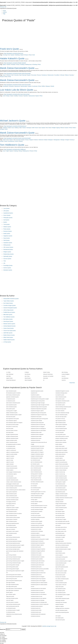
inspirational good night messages (38, 403)
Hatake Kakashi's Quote (12, 58)
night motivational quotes (61, 423)
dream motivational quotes (12, 496)
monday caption (34, 500)
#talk (20, 128)
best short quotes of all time (12, 431)
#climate (62, 75)
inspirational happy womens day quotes (39, 407)
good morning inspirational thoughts (13, 547)
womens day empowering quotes (62, 612)
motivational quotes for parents (37, 590)
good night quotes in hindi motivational (14, 589)
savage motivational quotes (61, 504)
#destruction (51, 75)
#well (4, 140)
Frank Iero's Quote (9, 49)
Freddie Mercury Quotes (9, 312)
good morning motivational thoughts (13, 563)
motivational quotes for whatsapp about (39, 602)
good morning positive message (13, 565)
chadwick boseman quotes (12, 466)
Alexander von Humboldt (48, 376)
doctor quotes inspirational (12, 492)
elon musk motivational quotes (12, 498)
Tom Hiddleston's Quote (12, 145)
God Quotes (6, 220)
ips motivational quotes (35, 460)
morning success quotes (36, 515)
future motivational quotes (11, 533)
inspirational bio (34, 393)
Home (4, 11)
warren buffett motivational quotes (62, 599)
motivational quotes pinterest (37, 606)
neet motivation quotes (60, 405)
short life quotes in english (61, 519)
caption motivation (10, 464)
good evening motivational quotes (13, 537)
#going (58, 128)
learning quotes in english (36, 476)
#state (12, 96)
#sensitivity (5, 86)
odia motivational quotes (60, 427)
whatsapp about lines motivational (62, 608)
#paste (12, 55)
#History (21, 141)
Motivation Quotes (8, 270)
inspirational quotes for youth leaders (38, 431)
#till (14, 140)
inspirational (9, 616)
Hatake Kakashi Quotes (9, 340)
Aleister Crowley (47, 372)
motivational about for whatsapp (37, 525)
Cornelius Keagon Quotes (10, 305)
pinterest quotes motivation (61, 442)
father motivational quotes (11, 521)
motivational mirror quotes (36, 553)
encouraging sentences (11, 504)
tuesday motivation (59, 581)
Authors (5, 12)
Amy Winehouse (65, 378)
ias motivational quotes (11, 608)
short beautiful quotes (60, 516)
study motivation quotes (60, 553)
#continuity (35, 86)
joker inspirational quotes (36, 470)
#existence (44, 75)
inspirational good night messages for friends (40, 405)
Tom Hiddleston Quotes (9, 317)
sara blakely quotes (59, 500)
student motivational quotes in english (63, 549)
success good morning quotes (62, 557)
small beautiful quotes (60, 533)
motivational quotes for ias (36, 575)
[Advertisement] (39, 33)
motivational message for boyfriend (38, 549)
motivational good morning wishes (38, 543)
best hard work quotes (11, 417)
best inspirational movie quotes (13, 419)
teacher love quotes (60, 569)
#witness (8, 75)
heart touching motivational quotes (13, 604)
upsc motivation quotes (60, 591)
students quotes (59, 551)
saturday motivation (59, 502)
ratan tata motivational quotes (62, 480)
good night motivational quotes (12, 585)
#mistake (13, 64)
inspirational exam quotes (36, 397)
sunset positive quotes (60, 565)
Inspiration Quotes (8, 243)
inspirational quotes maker (36, 433)
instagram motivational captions (37, 454)
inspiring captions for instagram (37, 452)
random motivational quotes (61, 478)
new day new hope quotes (61, 409)
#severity (16, 75)
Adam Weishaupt (10, 374)
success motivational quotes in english (63, 561)
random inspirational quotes (61, 476)
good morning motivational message (14, 557)
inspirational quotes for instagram (38, 427)
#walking (5, 128)
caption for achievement (11, 450)
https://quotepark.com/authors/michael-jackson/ (15, 126)
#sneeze (21, 96)
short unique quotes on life (61, 531)
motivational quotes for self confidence (39, 594)
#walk (9, 128)
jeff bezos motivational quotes (37, 466)
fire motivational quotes (11, 525)
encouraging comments (11, 502)
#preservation (24, 86)
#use (13, 128)
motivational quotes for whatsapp (38, 600)
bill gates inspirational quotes (12, 434)
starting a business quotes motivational (63, 543)
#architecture (11, 141)
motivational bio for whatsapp (37, 531)
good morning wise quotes (12, 579)
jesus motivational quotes (36, 468)
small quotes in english (60, 537)
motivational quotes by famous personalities (40, 569)
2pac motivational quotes (11, 391)
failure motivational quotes (12, 516)
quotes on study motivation (61, 470)
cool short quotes (10, 476)
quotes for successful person (61, 462)
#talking (17, 128)
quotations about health (60, 460)
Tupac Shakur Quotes (9, 301)
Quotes (5, 222)
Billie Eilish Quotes (8, 315)
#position (26, 96)
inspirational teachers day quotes (38, 446)
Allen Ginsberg (65, 372)
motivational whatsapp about (61, 393)
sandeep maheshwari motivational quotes (64, 498)
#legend (31, 140)
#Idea (74, 128)
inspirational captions (35, 395)
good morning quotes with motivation (14, 575)
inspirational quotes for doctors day (38, 425)
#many (18, 64)
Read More (72, 383)
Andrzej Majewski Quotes (9, 326)
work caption (58, 616)
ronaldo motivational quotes (61, 486)
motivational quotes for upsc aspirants (39, 598)
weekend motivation (60, 604)
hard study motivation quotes (12, 598)
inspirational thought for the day (37, 448)
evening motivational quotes (12, 510)
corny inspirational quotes (11, 478)
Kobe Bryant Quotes (8, 321)
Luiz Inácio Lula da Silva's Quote (17, 90)
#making (22, 64)
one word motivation (60, 433)
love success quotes (35, 490)
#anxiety (71, 75)
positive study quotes (60, 456)
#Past (30, 55)
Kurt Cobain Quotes (8, 303)
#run (9, 55)
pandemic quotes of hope (61, 440)
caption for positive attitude (12, 454)
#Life (34, 55)
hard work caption (10, 600)
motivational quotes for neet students (38, 589)
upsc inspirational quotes (61, 589)
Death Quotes (7, 234)
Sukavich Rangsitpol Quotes (10, 308)
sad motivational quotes (60, 492)
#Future (26, 55)
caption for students (10, 456)
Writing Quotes (7, 245)
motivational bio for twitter (36, 529)
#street (24, 128)
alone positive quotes (11, 409)
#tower (11, 140)
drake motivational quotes (11, 494)
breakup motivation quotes (12, 440)
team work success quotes (61, 573)
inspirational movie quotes (36, 417)
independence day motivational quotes (14, 614)
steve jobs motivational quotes (62, 547)
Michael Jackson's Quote (13, 121)
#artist (6, 141)
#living (20, 151)
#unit (4, 96)
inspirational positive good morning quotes (39, 419)
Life (4, 263)
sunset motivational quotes (61, 563)
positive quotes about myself (61, 448)
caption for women (10, 462)
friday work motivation (11, 529)
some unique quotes (60, 541)
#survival (18, 140)
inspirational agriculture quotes (37, 391)
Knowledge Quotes (8, 265)
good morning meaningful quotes (13, 549)
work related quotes (60, 618)
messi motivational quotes (36, 498)
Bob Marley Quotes (8, 319)
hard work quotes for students (12, 602)
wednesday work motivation (61, 602)
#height (54, 128)
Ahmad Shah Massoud (11, 380)
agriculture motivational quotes (12, 397)
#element (41, 140)
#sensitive (11, 86)
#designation (57, 140)
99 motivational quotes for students (13, 393)
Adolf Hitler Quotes (8, 333)
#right (7, 151)
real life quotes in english (61, 482)
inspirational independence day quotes (39, 409)
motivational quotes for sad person (38, 592)
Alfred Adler (46, 378)
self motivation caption (60, 512)
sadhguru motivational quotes (62, 494)
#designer (50, 140)
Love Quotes (6, 208)
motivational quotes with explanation (38, 614)
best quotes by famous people (12, 425)
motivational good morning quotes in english (40, 539)
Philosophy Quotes (8, 218)
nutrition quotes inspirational (61, 425)
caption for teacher (10, 458)
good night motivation (11, 583)
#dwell (22, 55)
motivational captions (35, 533)
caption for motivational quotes (12, 452)
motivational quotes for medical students (39, 583)
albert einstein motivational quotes (13, 403)
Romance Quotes (8, 231)
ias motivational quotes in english (13, 610)
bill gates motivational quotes (12, 436)
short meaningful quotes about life (62, 521)
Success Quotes (7, 259)
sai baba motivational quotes (61, 496)
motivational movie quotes (36, 555)
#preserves (17, 86)
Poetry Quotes (7, 229)
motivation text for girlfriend (36, 523)
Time (5, 261)
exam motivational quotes (11, 512)
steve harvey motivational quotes (62, 545)
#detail (46, 140)
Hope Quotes (7, 238)
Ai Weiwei (27, 372)
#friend (62, 128)
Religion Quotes (7, 252)
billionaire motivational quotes (12, 438)
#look (50, 128)
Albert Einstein (28, 378)
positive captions (59, 444)
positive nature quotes (60, 446)
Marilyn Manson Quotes (9, 335)
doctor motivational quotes (12, 488)
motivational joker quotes (36, 547)
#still (33, 128)
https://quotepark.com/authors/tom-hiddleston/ (15, 149)
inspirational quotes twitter (36, 436)
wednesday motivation (60, 601)
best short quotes (10, 429)
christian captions (10, 470)
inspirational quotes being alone (37, 423)
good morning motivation (11, 555)
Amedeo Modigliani (66, 374)
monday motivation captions (37, 502)
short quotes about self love (61, 527)
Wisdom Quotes (7, 227)
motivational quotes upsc (36, 612)
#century (72, 140)
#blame (67, 75)
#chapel (67, 140)
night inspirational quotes (61, 421)
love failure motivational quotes (37, 482)
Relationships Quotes (8, 254)
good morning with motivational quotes (14, 581)
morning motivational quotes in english (39, 508)
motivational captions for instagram (38, 535)
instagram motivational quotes (37, 456)
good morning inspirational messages (14, 541)
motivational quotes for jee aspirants (38, 579)
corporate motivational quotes (12, 480)
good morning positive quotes (12, 567)
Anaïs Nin (64, 380)
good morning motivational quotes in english (15, 561)
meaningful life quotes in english (37, 494)
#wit (12, 75)
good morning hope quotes (12, 539)
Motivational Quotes (8, 250)
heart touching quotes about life (13, 606)
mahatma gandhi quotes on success (38, 492)
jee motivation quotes (35, 464)
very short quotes (59, 597)
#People (2, 129)
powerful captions (59, 458)
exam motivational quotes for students (14, 514)
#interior (36, 140)
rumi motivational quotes (60, 488)
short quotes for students (61, 529)
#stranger (29, 128)
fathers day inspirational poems (13, 523)
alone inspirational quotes (11, 405)
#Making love (28, 64)
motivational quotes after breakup (38, 561)
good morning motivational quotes (13, 559)
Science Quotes (7, 268)
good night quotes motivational (12, 590)
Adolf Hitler (8, 376)
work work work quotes (60, 620)
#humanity (34, 75)
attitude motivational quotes (12, 413)
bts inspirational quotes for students (13, 444)
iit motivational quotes (11, 612)
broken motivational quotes (12, 442)
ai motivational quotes (11, 401)
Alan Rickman (28, 374)
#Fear (10, 77)
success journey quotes (60, 559)
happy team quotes (10, 596)
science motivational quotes (61, 508)
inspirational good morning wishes (38, 401)
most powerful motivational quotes (38, 517)
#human (39, 75)
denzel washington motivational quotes (14, 486)
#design (62, 140)
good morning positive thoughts (13, 569)
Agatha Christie (9, 378)
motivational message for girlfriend (38, 551)
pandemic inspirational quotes (62, 438)
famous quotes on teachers (12, 519)
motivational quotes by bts (36, 567)
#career (66, 128)
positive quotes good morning (62, 452)
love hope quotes (34, 484)
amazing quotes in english (12, 411)
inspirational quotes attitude (36, 421)
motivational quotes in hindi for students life (40, 604)
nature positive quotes (60, 399)
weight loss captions (60, 606)
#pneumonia (32, 96)
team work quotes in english (61, 571)
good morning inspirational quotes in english (15, 545)
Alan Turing (27, 376)
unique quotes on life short (61, 585)
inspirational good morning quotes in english (40, 399)
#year (4, 75)
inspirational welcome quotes (37, 450)
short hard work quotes (60, 517)
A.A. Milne (8, 372)
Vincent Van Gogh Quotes (10, 331)
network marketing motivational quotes (63, 407)
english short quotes (10, 506)
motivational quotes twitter (36, 610)
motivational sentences (35, 616)
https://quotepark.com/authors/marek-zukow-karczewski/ (17, 74)
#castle (2, 141)
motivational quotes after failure (37, 563)
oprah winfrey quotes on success (62, 436)
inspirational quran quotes (36, 438)
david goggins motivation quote (13, 484)
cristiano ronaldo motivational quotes (14, 482)
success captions (59, 555)
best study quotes (10, 433)
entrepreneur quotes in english (12, 508)
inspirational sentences (35, 440)
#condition (57, 75)
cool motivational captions (11, 474)
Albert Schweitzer (28, 380)
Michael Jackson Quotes (9, 324)
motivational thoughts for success (62, 391)
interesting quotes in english (37, 458)
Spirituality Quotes (8, 256)
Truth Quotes (7, 224)
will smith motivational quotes (61, 610)
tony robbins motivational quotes (62, 579)
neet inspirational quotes (60, 403)
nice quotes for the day (60, 419)
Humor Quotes (7, 215)
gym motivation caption (11, 594)
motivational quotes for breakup (37, 571)
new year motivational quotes (61, 415)
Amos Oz (64, 376)
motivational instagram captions (37, 545)
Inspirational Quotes (8, 213)
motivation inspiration (35, 519)
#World (52, 86)
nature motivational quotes (61, 397)
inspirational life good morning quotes (38, 413)
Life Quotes (6, 211)
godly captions (9, 535)
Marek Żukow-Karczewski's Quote (17, 68)
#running (5, 55)
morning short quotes (35, 513)
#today (8, 96)
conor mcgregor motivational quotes (14, 472)
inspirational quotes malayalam (37, 434)
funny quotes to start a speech (12, 531)
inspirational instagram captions (37, 411)
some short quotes (59, 539)
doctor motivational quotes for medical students (16, 490)
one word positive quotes (61, 434)
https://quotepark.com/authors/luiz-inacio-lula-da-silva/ (17, 94)
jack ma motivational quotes (36, 462)
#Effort (43, 86)
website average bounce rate (49, 626)
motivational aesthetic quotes (37, 527)
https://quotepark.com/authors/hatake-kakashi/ (15, 63)
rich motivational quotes (60, 484)
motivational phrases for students (38, 557)
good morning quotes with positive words (15, 577)
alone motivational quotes (11, 407)
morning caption (34, 504)
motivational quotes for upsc (37, 596)
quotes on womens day (60, 472)
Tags (4, 14)
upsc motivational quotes (61, 593)
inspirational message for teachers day (39, 415)
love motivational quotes (36, 488)
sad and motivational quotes (61, 490)
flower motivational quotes (12, 527)
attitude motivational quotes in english (14, 415)
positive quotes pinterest (60, 454)
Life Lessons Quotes (8, 247)
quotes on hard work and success (62, 466)
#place (4, 64)
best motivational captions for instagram (14, 423)
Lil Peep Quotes (7, 342)
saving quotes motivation (61, 506)
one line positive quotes (60, 431)
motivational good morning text (37, 541)
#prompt (24, 75)
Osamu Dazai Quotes (9, 328)
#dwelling (17, 55)
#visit (7, 140)
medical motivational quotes (36, 496)
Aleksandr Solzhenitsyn (48, 374)
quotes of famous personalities (62, 464)
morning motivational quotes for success (39, 506)
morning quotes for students (37, 511)
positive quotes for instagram (61, 450)
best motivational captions (12, 421)
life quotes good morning (36, 478)
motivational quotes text (36, 608)
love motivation (34, 486)
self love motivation (59, 510)
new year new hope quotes (61, 417)
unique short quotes (60, 587)
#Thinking (35, 64)
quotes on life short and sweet (62, 468)
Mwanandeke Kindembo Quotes (11, 299)
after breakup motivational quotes (13, 395)
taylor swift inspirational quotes (62, 567)
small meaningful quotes (60, 535)
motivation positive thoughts (36, 521)
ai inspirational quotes (11, 399)
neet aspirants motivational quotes (62, 401)
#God (6, 129)
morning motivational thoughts (37, 510)
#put (20, 75)
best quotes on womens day (12, 427)
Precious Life (3, 7)
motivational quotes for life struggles (38, 581)
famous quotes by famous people (13, 517)
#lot (47, 128)
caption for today (10, 460)
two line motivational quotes (61, 583)
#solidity (16, 96)
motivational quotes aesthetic (37, 559)
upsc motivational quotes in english (63, 595)
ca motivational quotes (11, 448)
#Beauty (48, 86)
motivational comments (36, 537)
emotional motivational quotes (12, 500)
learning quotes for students (36, 474)
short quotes (58, 525)
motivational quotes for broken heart (38, 573)
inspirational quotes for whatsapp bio (38, 429)
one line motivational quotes (61, 429)
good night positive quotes (12, 587)
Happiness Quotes (8, 236)
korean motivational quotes (36, 472)
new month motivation (60, 411)
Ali (44, 380)
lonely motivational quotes (36, 480)
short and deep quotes (60, 514)
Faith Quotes (6, 240)
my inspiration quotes (60, 395)
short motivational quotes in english (63, 523)
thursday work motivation (61, 577)
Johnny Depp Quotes (8, 310)
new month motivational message (62, 413)
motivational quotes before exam (37, 565)
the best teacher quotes (60, 575)
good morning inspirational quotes (13, 543)
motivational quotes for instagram (38, 577)
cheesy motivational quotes (12, 468)
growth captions (9, 592)
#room (36, 128)
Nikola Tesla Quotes (8, 337)
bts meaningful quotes (11, 446)
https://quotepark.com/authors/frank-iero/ (14, 53)
